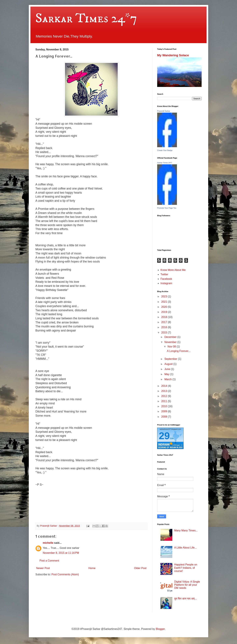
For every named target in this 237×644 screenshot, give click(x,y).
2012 (165, 396)
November (171, 342)
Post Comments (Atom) (65, 574)
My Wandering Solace (173, 55)
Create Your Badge (165, 150)
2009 (165, 411)
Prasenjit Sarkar (164, 111)
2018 (165, 317)
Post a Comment (49, 561)
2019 (165, 312)
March (168, 379)
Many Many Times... (186, 530)
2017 (165, 322)
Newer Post (43, 568)
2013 (165, 391)
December (171, 337)
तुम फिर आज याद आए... (185, 599)
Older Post (140, 568)
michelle (48, 543)
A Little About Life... (185, 548)
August (169, 364)
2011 (165, 401)
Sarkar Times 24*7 (86, 18)
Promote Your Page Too (167, 208)
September (171, 359)
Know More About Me (173, 270)
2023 (165, 296)
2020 (165, 307)
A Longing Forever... (179, 351)
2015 (165, 333)
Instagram (166, 283)
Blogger (160, 629)
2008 (165, 417)
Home (92, 568)
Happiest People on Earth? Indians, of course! (186, 568)
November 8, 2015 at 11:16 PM (61, 553)
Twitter (164, 274)
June (168, 369)
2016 (165, 327)
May (167, 374)
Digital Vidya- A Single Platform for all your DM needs (187, 585)
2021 (165, 302)
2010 (165, 406)
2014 (165, 386)
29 (164, 436)
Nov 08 (172, 347)
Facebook (166, 279)
